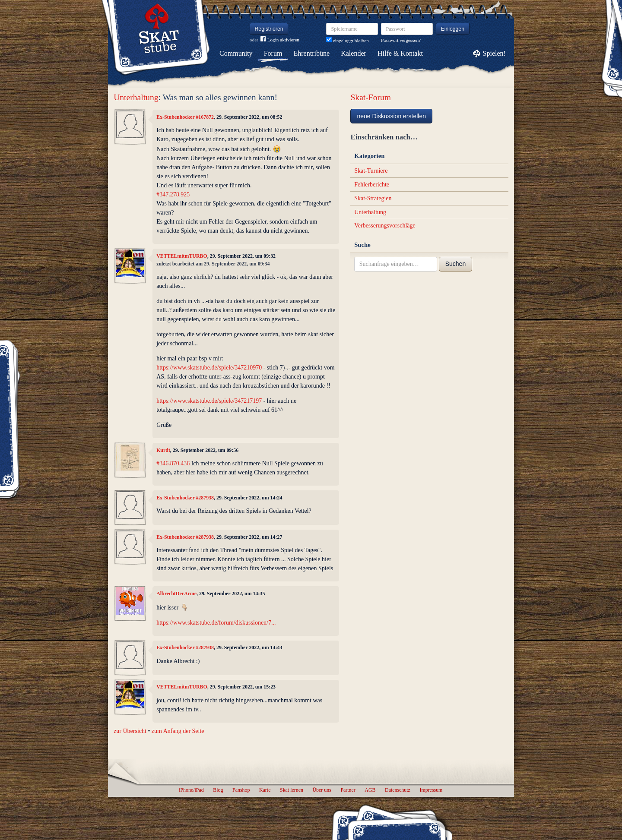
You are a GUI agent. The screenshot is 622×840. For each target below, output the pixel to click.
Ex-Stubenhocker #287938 (185, 498)
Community (236, 53)
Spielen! (494, 53)
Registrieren (269, 29)
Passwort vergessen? (401, 40)
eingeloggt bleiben (347, 41)
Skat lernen (292, 790)
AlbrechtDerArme (176, 594)
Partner (348, 790)
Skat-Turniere (371, 171)
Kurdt (163, 450)
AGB (370, 790)
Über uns (322, 790)
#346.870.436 (173, 463)
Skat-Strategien (373, 198)
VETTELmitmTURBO (182, 256)
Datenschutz (398, 790)
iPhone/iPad (191, 790)
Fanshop (241, 790)
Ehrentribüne (312, 53)
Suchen (455, 264)
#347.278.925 (173, 194)
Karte (265, 790)
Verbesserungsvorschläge (385, 226)
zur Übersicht (130, 731)
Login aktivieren (280, 40)
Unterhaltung (136, 97)
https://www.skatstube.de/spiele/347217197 (209, 401)
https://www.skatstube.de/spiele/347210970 (209, 368)
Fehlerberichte (372, 185)
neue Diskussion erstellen (391, 116)
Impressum (431, 790)
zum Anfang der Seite (178, 731)
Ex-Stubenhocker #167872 (185, 117)
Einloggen (453, 29)
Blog (218, 790)
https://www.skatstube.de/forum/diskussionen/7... (216, 623)
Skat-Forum (371, 97)
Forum (273, 53)
